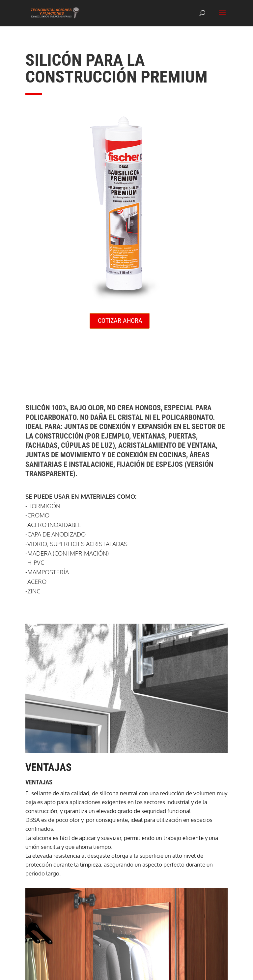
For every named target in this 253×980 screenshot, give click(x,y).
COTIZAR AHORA (120, 321)
